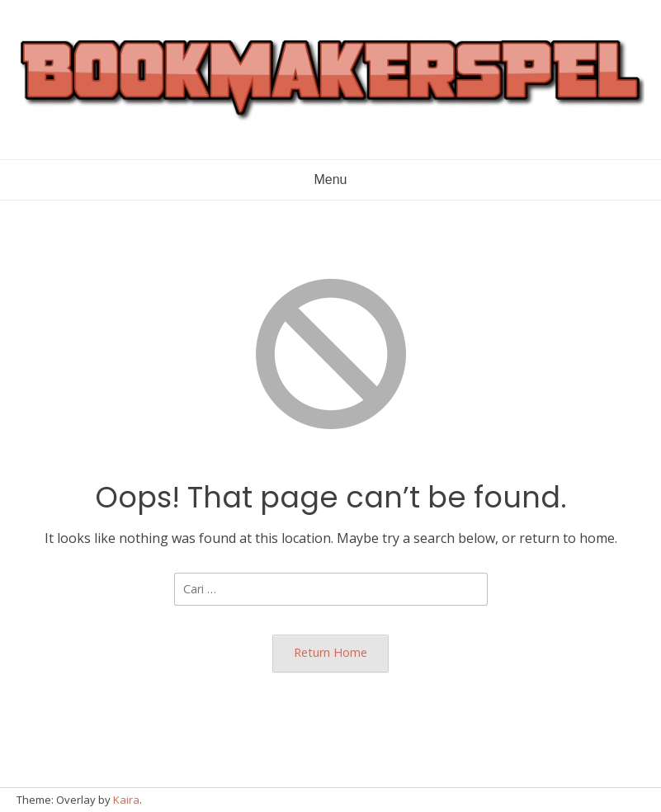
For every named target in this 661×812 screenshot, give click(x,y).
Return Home (330, 652)
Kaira (126, 800)
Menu (330, 179)
